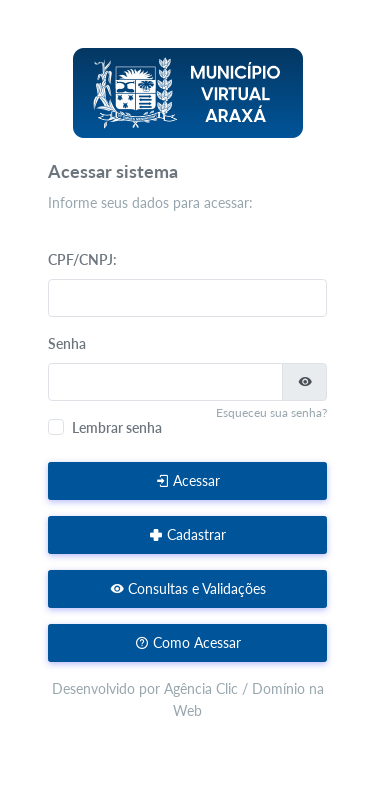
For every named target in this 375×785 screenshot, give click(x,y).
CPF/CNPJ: (82, 259)
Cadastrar (187, 534)
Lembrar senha (117, 427)
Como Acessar (188, 642)
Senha (67, 343)
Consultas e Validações (188, 588)
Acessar (187, 480)
